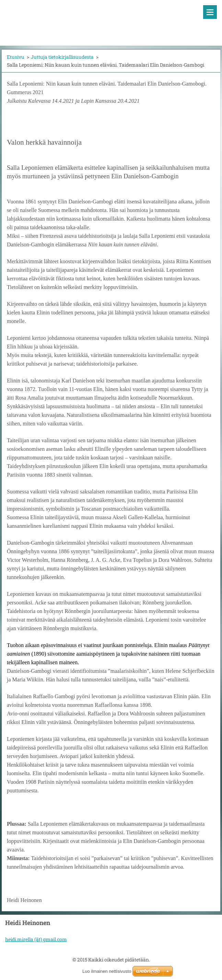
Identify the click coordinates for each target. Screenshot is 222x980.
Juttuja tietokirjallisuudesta (62, 57)
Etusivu (16, 57)
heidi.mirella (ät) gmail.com (36, 939)
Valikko (210, 12)
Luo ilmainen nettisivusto (107, 971)
